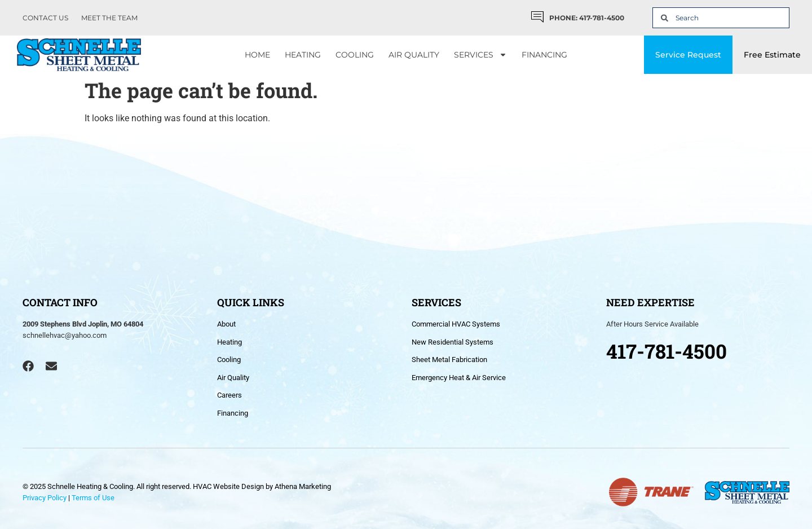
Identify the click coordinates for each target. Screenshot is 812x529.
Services (480, 55)
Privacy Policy (45, 498)
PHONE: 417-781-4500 (587, 18)
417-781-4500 (667, 351)
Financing (544, 55)
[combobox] (721, 18)
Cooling (355, 55)
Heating (303, 55)
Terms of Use (93, 498)
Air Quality (414, 55)
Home (257, 55)
